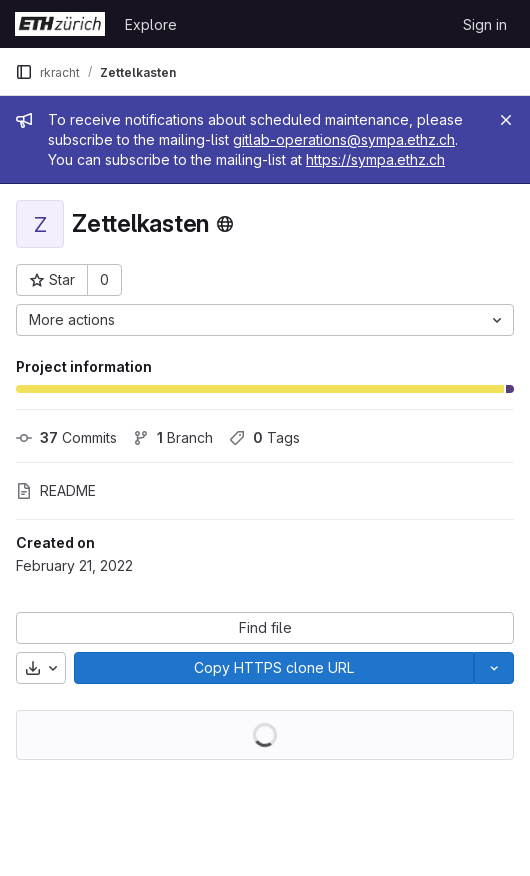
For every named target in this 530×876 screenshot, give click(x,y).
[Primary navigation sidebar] (24, 72)
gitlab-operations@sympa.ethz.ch (344, 139)
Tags (264, 437)
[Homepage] (60, 24)
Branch (173, 437)
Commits (66, 437)
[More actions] (265, 320)
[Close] (506, 120)
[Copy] (274, 668)
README (56, 490)
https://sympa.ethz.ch (375, 159)
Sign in (485, 24)
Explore (151, 24)
